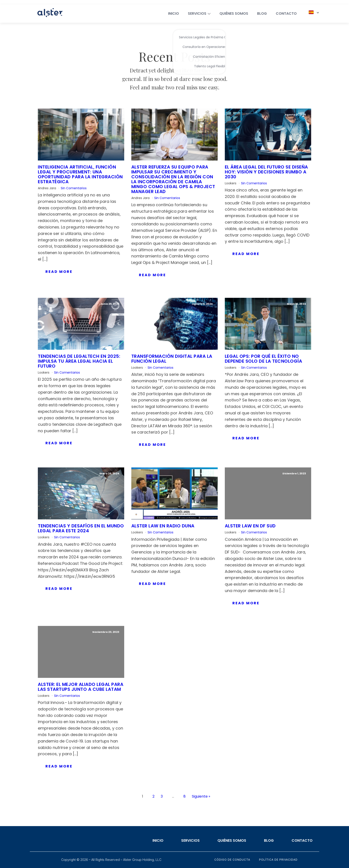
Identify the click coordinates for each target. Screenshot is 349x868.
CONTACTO (286, 13)
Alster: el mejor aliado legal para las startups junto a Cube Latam (81, 687)
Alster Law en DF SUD (250, 526)
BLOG (262, 13)
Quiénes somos (232, 840)
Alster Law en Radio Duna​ (163, 526)
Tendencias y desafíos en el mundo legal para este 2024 (81, 528)
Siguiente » (201, 796)
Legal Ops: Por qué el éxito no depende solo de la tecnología (264, 359)
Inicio (158, 840)
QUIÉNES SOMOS (234, 13)
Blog (269, 840)
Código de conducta (232, 860)
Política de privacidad (278, 860)
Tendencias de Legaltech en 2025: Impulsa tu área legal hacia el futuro (79, 361)
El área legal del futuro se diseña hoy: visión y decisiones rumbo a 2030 (266, 172)
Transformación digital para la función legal (172, 359)
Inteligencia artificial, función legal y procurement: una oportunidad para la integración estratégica (80, 174)
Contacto (302, 840)
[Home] (50, 14)
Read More (59, 272)
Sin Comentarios (74, 188)
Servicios (190, 840)
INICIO (173, 13)
